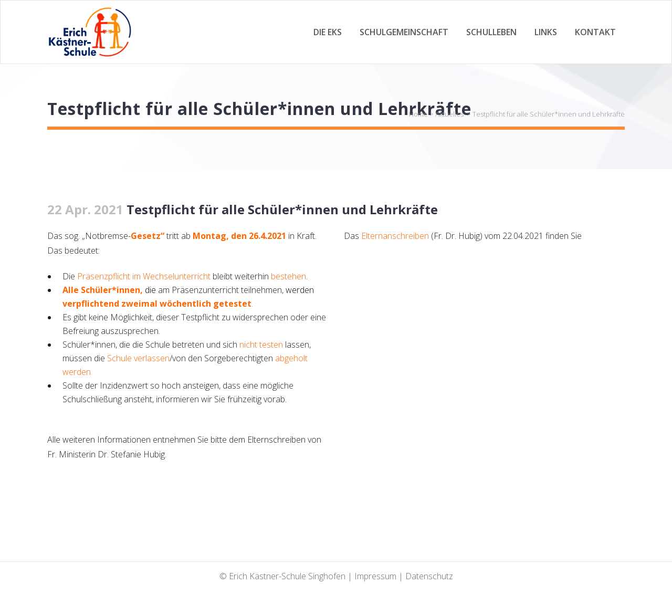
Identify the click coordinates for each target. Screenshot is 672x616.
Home (418, 114)
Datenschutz (429, 576)
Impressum (375, 576)
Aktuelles (449, 114)
